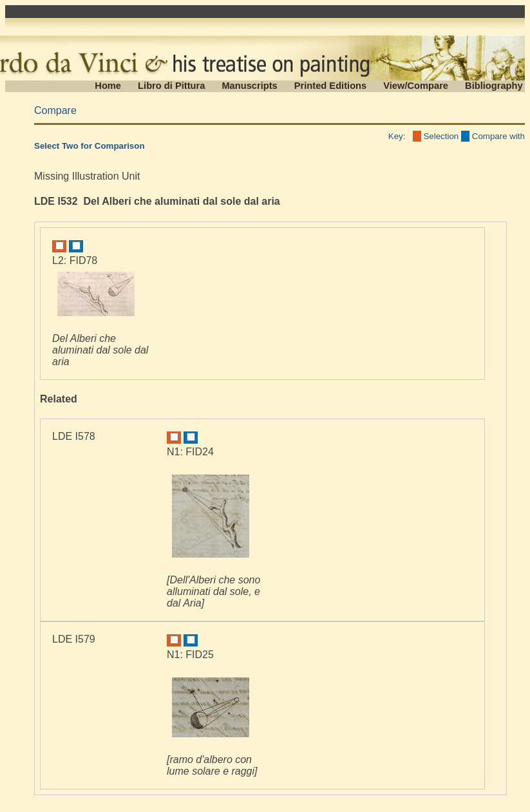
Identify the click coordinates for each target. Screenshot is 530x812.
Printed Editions (330, 86)
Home (108, 86)
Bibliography (494, 86)
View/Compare (416, 86)
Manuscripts (249, 86)
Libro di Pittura (171, 86)
